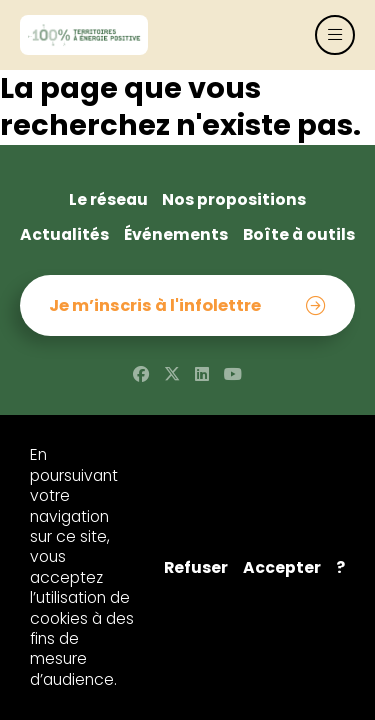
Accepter (282, 568)
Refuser (196, 568)
